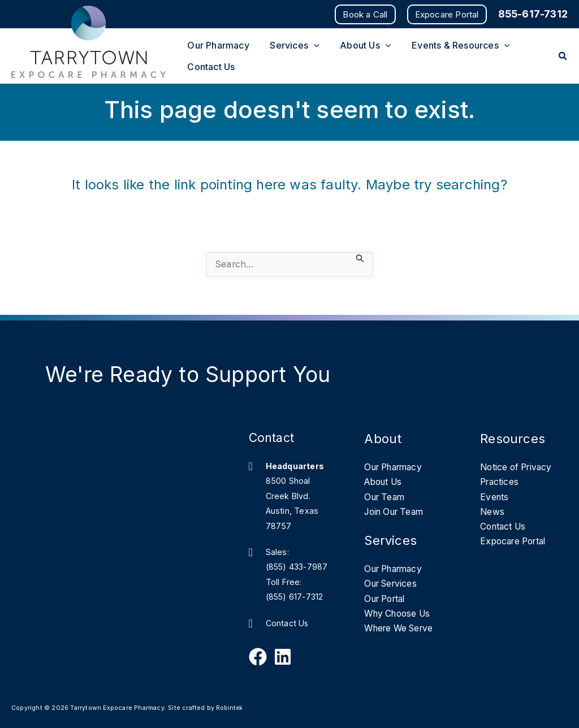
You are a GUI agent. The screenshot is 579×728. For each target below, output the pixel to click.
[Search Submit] (360, 259)
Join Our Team (397, 513)
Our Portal (387, 600)
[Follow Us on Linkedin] (283, 657)
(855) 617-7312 (295, 597)
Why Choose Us (400, 615)
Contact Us (288, 623)
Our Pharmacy (396, 467)
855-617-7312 (533, 14)
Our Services (393, 585)
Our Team (386, 497)
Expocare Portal (516, 542)
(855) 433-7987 (298, 567)
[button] (365, 14)
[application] (310, 42)
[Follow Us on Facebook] (258, 657)
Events (495, 497)
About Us (385, 483)
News (492, 513)
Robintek (230, 708)
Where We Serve (402, 630)
